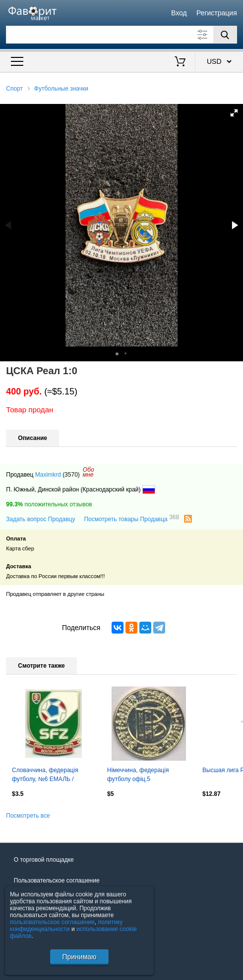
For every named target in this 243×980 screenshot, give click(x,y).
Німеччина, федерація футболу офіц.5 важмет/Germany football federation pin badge (141, 776)
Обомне (89, 472)
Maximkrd (48, 475)
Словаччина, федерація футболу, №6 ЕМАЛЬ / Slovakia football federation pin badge (52, 776)
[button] (234, 113)
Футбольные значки (61, 89)
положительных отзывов (49, 504)
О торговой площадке (44, 860)
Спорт (14, 89)
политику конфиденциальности (66, 926)
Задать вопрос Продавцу (40, 519)
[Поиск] (225, 35)
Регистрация (217, 13)
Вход (179, 13)
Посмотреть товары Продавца (131, 519)
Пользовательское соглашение (57, 881)
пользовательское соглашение (52, 922)
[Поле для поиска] (121, 35)
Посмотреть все (28, 816)
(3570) (71, 475)
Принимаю (79, 957)
